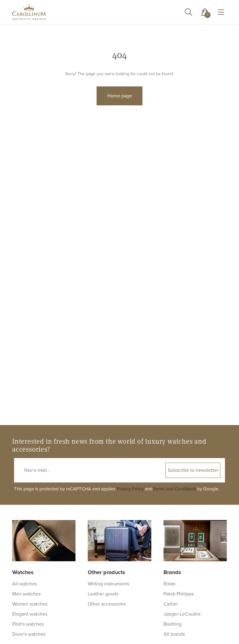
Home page (120, 96)
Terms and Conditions (174, 489)
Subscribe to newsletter (193, 470)
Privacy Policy (130, 489)
